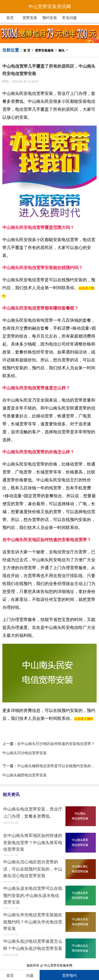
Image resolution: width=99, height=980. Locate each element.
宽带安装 (30, 18)
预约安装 (50, 18)
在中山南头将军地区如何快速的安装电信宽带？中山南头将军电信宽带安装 (33, 842)
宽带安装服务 (44, 50)
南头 (62, 50)
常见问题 (69, 18)
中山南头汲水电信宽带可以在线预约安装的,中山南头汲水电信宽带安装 (33, 895)
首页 (10, 18)
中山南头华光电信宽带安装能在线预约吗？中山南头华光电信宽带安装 (33, 922)
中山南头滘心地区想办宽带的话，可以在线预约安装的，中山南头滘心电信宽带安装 (33, 869)
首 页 (27, 50)
